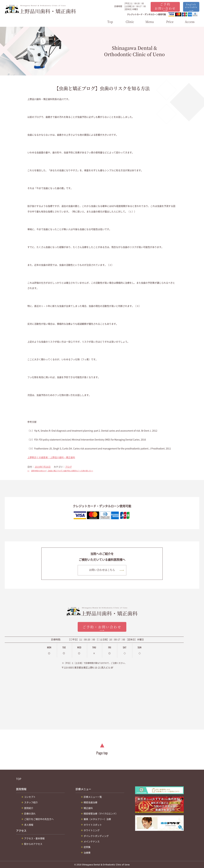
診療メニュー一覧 (93, 797)
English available (191, 6)
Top (110, 22)
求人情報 (29, 825)
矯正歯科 (88, 808)
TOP (19, 779)
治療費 (87, 853)
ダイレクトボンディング (96, 836)
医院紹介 (29, 808)
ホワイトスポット (93, 825)
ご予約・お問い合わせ (102, 627)
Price (170, 22)
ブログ (68, 467)
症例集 (87, 847)
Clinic (130, 22)
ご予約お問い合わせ (165, 6)
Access (190, 22)
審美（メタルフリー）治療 (97, 819)
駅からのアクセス (33, 844)
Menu (150, 22)
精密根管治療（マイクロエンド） (101, 813)
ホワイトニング (92, 830)
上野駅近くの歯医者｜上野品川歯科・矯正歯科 (51, 457)
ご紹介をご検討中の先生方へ (39, 819)
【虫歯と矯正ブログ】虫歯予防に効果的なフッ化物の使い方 (71, 471)
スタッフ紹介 (31, 802)
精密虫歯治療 (90, 802)
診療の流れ (30, 813)
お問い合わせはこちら (102, 570)
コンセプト (30, 797)
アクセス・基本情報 (34, 838)
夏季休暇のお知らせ (37, 471)
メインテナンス (92, 841)
